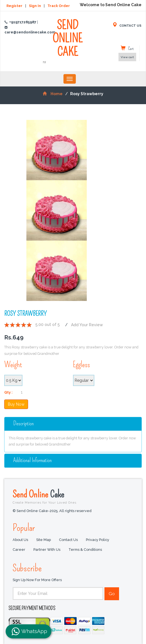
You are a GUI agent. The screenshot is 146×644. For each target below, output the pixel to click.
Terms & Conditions (85, 550)
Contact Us (68, 540)
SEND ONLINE (68, 42)
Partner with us (47, 550)
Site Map (44, 540)
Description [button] (23, 423)
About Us (20, 540)
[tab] (73, 424)
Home (53, 94)
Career (19, 550)
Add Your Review (87, 325)
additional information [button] (32, 460)
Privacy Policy (98, 540)
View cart (127, 57)
